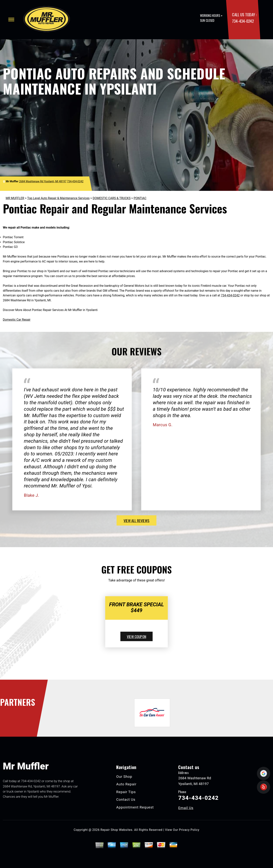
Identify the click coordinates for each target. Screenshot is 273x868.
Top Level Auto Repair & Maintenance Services (58, 198)
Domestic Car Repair (17, 320)
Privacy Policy (189, 830)
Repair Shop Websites (116, 830)
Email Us (186, 808)
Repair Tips (126, 792)
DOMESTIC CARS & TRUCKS (112, 198)
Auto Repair (126, 784)
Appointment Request (135, 807)
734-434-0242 (243, 21)
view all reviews (136, 520)
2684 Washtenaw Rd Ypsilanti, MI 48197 (43, 181)
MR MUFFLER (15, 198)
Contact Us (126, 799)
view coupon (136, 636)
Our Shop (124, 777)
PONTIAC (140, 198)
